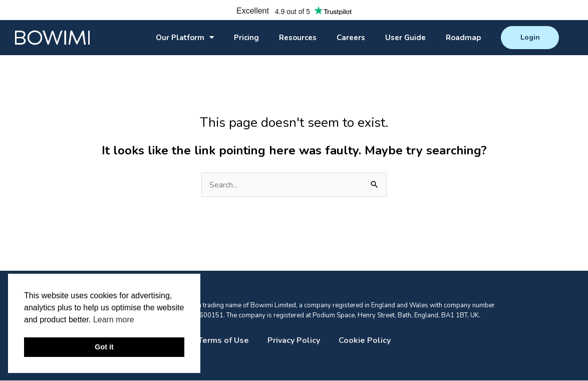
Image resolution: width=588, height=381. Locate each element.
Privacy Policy (294, 341)
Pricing (246, 38)
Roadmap (463, 38)
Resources (298, 38)
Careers (351, 38)
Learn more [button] (114, 320)
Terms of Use (223, 341)
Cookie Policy (365, 341)
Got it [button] (104, 347)
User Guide (405, 38)
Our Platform (185, 37)
